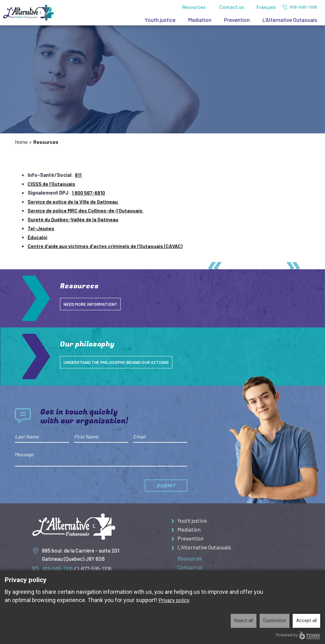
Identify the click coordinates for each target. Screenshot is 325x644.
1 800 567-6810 (88, 193)
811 (78, 175)
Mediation (200, 20)
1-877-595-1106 (94, 568)
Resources (194, 7)
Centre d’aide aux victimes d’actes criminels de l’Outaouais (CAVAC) (105, 246)
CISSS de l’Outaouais (51, 184)
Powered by (298, 635)
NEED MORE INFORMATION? (93, 304)
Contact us (232, 7)
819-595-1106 (300, 7)
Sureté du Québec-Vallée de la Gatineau (73, 219)
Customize (275, 621)
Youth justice (160, 20)
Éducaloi (37, 237)
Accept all (306, 621)
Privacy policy (174, 600)
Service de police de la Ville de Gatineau (73, 201)
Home (21, 142)
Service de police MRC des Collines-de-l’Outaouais (86, 210)
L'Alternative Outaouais (290, 20)
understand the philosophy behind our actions (123, 362)
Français (266, 7)
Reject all (244, 621)
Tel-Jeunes (41, 228)
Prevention (237, 20)
